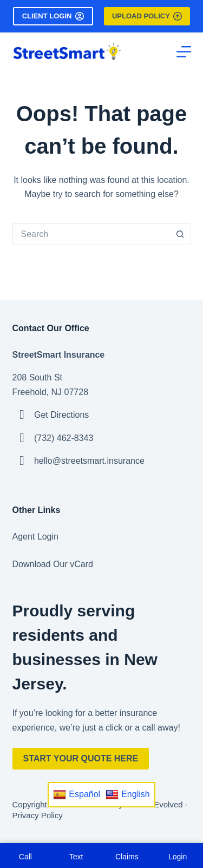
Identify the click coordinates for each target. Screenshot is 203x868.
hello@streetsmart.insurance (89, 461)
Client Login (53, 16)
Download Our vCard (53, 564)
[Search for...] (91, 234)
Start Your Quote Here (81, 758)
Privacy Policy (38, 815)
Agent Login (35, 537)
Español (77, 794)
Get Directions (61, 415)
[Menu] (184, 52)
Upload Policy (147, 16)
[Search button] (180, 234)
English (127, 794)
